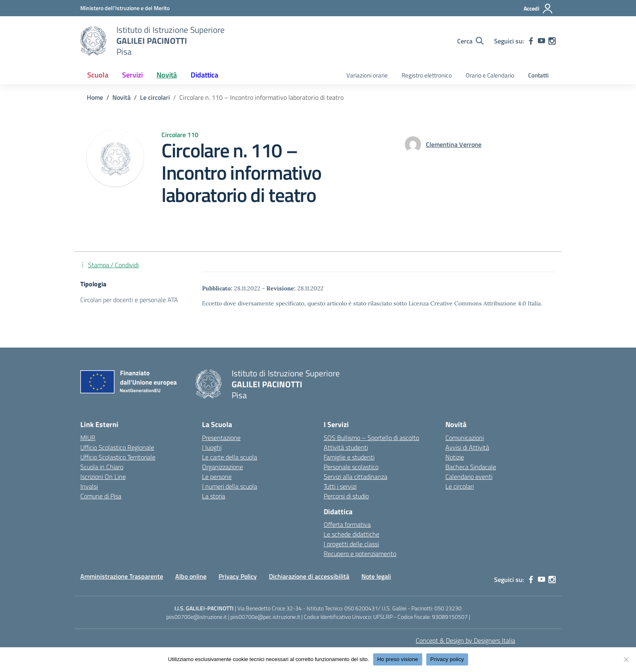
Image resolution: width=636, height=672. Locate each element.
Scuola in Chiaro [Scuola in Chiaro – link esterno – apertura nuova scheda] (102, 467)
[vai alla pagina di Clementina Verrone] (454, 144)
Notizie (455, 457)
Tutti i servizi (340, 486)
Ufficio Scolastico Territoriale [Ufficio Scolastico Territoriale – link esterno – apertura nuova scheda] (118, 457)
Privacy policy (447, 659)
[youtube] (541, 41)
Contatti (538, 75)
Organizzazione (222, 467)
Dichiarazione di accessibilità (309, 576)
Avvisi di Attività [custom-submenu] (467, 447)
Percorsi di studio (346, 496)
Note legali (376, 576)
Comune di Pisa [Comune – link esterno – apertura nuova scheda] (101, 496)
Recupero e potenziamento (360, 554)
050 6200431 (361, 608)
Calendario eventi (469, 477)
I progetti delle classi (351, 544)
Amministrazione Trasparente (122, 576)
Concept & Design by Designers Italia (465, 640)
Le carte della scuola (230, 457)
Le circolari (460, 486)
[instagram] (552, 41)
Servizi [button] (132, 75)
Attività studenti (346, 447)
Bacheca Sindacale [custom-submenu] (471, 467)
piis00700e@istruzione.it (197, 617)
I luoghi (212, 447)
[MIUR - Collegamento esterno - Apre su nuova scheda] (125, 8)
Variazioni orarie (367, 75)
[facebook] (531, 41)
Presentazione (221, 438)
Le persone (217, 477)
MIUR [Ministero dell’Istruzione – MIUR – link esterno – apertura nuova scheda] (88, 438)
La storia (214, 496)
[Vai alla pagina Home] (95, 97)
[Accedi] (538, 9)
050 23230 (448, 608)
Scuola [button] (98, 75)
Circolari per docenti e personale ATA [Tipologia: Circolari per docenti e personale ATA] (129, 300)
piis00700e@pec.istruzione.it (265, 617)
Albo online (191, 576)
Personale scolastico (351, 467)
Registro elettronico (427, 75)
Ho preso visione (398, 659)
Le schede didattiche (351, 534)
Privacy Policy (238, 576)
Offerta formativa (347, 524)
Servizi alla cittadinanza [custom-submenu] (356, 477)
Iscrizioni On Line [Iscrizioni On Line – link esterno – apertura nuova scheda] (103, 477)
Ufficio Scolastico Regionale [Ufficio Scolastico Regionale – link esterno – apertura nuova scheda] (117, 447)
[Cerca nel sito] (470, 41)
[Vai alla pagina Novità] (121, 97)
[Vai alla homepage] (93, 41)
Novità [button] (167, 75)
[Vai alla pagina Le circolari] (155, 97)
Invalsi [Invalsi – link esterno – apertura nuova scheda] (89, 486)
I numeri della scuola (230, 486)
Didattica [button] (204, 75)
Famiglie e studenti (349, 457)
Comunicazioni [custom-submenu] (465, 438)
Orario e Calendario (490, 75)
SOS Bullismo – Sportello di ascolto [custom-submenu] (371, 438)
